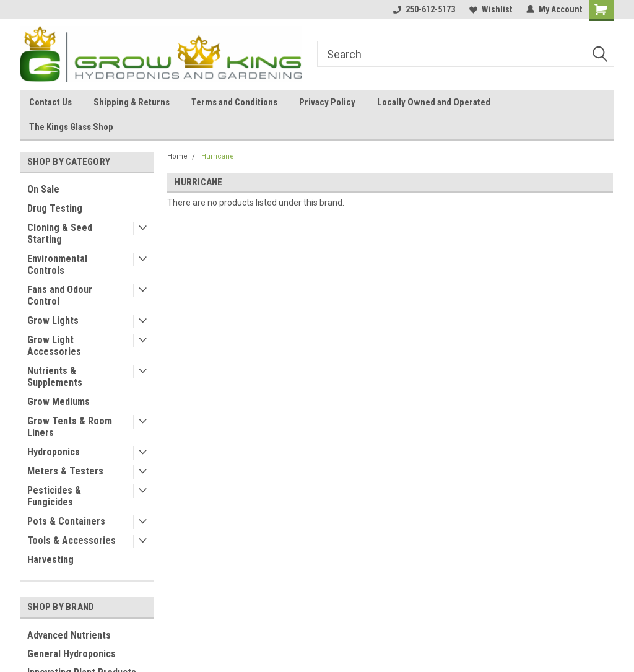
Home (177, 156)
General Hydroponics (72, 654)
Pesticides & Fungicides (54, 496)
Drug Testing (55, 208)
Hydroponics (54, 452)
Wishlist (491, 9)
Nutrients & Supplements (55, 377)
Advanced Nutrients (69, 635)
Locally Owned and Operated (434, 102)
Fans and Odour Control (60, 295)
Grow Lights (53, 321)
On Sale (43, 189)
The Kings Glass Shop (71, 127)
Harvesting (50, 560)
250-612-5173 (424, 9)
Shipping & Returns (132, 102)
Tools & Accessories (72, 540)
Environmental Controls (57, 264)
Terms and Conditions (234, 102)
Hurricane (218, 156)
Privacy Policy (327, 102)
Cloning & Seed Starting (60, 233)
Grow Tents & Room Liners (70, 427)
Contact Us (50, 102)
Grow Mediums (59, 402)
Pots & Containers (66, 521)
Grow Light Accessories (54, 346)
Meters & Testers (65, 471)
